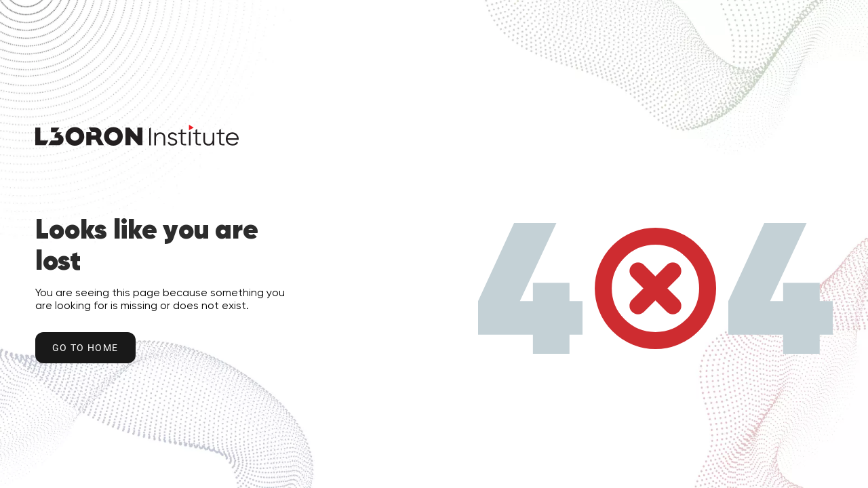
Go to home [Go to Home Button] (85, 348)
